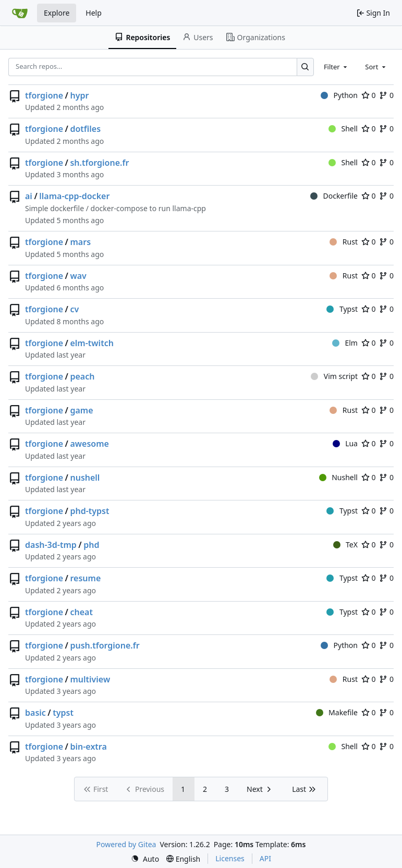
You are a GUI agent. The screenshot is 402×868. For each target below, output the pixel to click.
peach (82, 376)
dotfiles (85, 129)
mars (80, 242)
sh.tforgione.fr (99, 163)
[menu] (145, 859)
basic (35, 713)
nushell (85, 478)
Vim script (334, 376)
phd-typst (89, 511)
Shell (343, 129)
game (81, 410)
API (265, 858)
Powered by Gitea (126, 844)
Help (94, 13)
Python (339, 95)
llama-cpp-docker (74, 196)
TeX (345, 545)
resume (85, 578)
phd (91, 545)
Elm (345, 343)
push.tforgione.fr (105, 645)
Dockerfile (334, 196)
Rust (344, 242)
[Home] (20, 13)
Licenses (230, 858)
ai (29, 196)
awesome (89, 444)
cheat (81, 612)
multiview (90, 679)
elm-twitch (92, 343)
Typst (342, 309)
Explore (57, 13)
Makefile (337, 712)
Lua (345, 443)
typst (63, 713)
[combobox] (336, 67)
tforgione (44, 95)
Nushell (338, 477)
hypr (79, 95)
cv (74, 309)
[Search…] (305, 67)
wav (78, 276)
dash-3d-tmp (51, 545)
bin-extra (88, 747)
